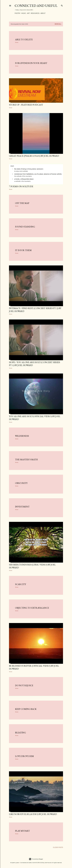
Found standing (25, 227)
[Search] (62, 5)
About (43, 13)
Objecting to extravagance (32, 608)
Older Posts (58, 847)
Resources (35, 13)
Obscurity (21, 483)
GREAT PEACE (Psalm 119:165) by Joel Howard (34, 156)
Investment (22, 507)
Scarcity (21, 584)
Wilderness (22, 436)
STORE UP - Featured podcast (26, 105)
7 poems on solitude (21, 186)
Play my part (22, 831)
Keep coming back (26, 709)
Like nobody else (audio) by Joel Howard (33, 814)
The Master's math (26, 459)
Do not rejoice (24, 685)
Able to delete (24, 39)
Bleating (20, 733)
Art (28, 13)
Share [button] (17, 42)
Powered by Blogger (36, 859)
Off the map (22, 203)
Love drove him (24, 756)
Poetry (17, 13)
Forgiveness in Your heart (31, 63)
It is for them (23, 250)
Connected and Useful (36, 6)
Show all (58, 24)
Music (24, 13)
